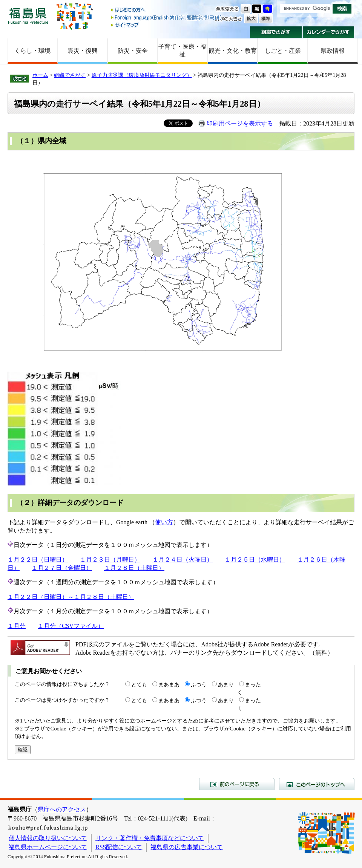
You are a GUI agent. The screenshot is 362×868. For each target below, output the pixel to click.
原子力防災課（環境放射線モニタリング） (142, 75)
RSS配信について (119, 847)
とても (139, 684)
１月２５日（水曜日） (255, 560)
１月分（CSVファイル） (71, 626)
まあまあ (169, 684)
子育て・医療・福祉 (183, 51)
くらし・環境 (32, 51)
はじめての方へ (167, 10)
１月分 (17, 626)
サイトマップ (167, 25)
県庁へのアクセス (62, 809)
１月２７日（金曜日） (62, 568)
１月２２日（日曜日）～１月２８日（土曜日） (71, 597)
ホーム (40, 75)
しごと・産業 (283, 51)
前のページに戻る (237, 784)
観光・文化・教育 (233, 51)
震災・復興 (83, 51)
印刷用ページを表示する (240, 123)
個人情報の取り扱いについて (48, 838)
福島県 (28, 16)
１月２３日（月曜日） (110, 560)
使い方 (164, 522)
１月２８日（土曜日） (134, 568)
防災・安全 (133, 51)
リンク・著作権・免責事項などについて (150, 838)
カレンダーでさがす (329, 32)
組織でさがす (276, 32)
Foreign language (167, 18)
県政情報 (333, 51)
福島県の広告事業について (187, 847)
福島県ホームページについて (48, 847)
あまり (226, 684)
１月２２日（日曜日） (38, 560)
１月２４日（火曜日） (183, 560)
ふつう (199, 684)
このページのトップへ (317, 784)
